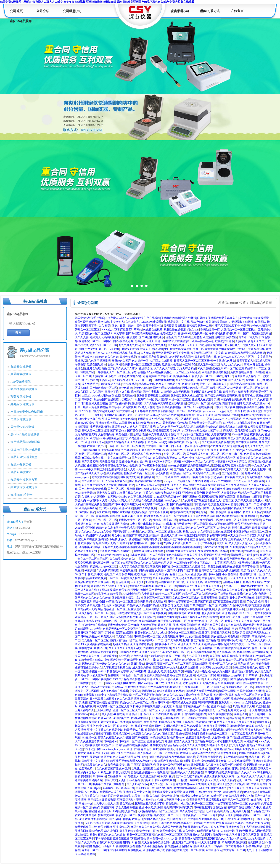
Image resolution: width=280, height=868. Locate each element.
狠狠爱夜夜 (151, 722)
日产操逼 (156, 718)
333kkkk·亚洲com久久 (197, 450)
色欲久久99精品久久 (168, 384)
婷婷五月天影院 (206, 675)
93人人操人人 (129, 427)
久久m (208, 679)
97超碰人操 (184, 481)
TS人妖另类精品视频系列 (96, 644)
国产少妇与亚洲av (131, 438)
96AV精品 (151, 582)
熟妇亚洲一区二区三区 (103, 345)
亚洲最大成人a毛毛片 (150, 419)
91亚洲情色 (189, 365)
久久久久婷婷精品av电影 (208, 644)
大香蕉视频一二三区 (197, 687)
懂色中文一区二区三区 (181, 633)
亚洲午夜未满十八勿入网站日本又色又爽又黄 (232, 835)
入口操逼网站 (233, 419)
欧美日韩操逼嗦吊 (217, 322)
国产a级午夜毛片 (123, 341)
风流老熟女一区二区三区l (94, 333)
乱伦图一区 (221, 695)
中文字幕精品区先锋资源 (116, 695)
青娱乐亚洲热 (243, 749)
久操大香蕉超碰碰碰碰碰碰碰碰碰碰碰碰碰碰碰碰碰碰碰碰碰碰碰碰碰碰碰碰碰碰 (152, 547)
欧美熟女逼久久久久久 (251, 458)
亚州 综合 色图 (96, 602)
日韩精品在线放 (128, 652)
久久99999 (184, 337)
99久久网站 (82, 392)
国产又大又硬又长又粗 (210, 660)
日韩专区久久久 (145, 633)
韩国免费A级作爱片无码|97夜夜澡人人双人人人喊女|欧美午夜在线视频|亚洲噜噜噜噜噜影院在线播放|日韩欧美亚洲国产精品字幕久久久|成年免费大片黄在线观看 (97, 2)
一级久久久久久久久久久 (114, 664)
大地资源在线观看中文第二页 (97, 745)
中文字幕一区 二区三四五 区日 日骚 (167, 446)
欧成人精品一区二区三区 (94, 613)
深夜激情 (181, 403)
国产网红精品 (164, 788)
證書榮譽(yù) (180, 11)
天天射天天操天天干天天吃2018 (251, 633)
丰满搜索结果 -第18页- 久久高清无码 (181, 582)
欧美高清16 (82, 699)
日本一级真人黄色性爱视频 (91, 407)
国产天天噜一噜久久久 (163, 590)
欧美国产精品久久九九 (253, 547)
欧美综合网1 (188, 415)
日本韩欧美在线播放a (103, 699)
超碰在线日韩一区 (251, 574)
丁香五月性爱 (147, 427)
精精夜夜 (243, 392)
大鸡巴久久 (127, 399)
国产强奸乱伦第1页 (87, 380)
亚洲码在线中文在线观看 (167, 792)
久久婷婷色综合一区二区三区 (206, 621)
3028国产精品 (87, 512)
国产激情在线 (260, 652)
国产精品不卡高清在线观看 (255, 629)
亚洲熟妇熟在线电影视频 (189, 765)
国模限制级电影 (233, 741)
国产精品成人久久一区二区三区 (206, 454)
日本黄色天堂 (138, 555)
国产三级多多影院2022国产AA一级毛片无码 (163, 489)
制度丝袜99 (251, 516)
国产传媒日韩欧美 (120, 819)
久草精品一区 (111, 788)
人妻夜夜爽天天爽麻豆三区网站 (184, 679)
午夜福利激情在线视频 (92, 625)
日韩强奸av (110, 741)
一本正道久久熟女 (224, 361)
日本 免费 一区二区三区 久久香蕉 (249, 695)
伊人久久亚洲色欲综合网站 (213, 415)
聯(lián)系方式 (210, 11)
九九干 (251, 850)
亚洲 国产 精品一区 (224, 458)
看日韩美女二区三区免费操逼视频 (219, 570)
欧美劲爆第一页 (210, 330)
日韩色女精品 (128, 357)
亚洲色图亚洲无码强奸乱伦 (129, 839)
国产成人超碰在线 (86, 590)
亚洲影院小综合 (153, 438)
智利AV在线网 (187, 769)
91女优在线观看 (242, 761)
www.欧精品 (130, 384)
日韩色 (153, 823)
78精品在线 (155, 656)
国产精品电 (212, 640)
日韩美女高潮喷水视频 (242, 384)
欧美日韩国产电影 (86, 633)
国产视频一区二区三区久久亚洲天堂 (184, 567)
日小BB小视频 (206, 543)
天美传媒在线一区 (174, 718)
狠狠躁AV (130, 473)
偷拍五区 (92, 466)
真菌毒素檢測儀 (21, 374)
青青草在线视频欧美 (142, 586)
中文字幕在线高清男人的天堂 (154, 706)
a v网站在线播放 (109, 438)
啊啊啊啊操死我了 (181, 807)
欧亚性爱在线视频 (175, 330)
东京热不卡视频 (159, 512)
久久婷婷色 (205, 532)
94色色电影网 (259, 326)
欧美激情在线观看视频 (215, 372)
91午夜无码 (240, 481)
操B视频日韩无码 (258, 598)
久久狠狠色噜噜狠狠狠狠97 (112, 555)
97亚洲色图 (262, 706)
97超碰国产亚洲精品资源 (167, 761)
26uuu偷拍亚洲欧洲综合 (89, 528)
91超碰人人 (218, 687)
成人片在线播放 (189, 668)
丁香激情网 (235, 403)
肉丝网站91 (130, 683)
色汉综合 (173, 796)
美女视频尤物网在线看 (225, 636)
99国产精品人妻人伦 (157, 819)
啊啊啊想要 (120, 532)
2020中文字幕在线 (90, 419)
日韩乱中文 (110, 780)
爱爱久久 (252, 668)
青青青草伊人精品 (246, 376)
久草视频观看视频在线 (117, 668)
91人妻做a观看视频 (113, 714)
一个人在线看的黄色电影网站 (165, 555)
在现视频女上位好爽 (229, 675)
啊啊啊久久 (148, 691)
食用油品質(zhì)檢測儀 (25, 442)
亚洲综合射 (107, 469)
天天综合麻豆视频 (101, 757)
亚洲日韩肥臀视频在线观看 (153, 396)
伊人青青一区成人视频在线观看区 (241, 520)
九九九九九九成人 (129, 345)
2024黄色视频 (128, 419)
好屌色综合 (251, 551)
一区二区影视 (200, 524)
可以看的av (191, 710)
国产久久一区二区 (166, 586)
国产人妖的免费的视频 (124, 617)
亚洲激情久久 (245, 819)
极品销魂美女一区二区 (212, 710)
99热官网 (119, 811)
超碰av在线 (175, 532)
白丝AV (183, 458)
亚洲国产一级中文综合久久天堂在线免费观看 (188, 516)
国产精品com (118, 431)
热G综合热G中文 (172, 450)
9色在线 (248, 792)
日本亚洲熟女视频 (130, 831)
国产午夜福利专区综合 (153, 466)
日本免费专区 (178, 819)
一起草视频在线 (217, 438)
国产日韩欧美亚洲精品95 (144, 535)
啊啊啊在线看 (176, 442)
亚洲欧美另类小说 (154, 850)
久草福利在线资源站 (195, 722)
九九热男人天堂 (222, 668)
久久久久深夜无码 (257, 788)
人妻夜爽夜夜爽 (221, 434)
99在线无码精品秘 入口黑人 (123, 353)
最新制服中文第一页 (234, 598)
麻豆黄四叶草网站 (131, 330)
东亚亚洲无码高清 (195, 535)
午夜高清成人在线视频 (183, 703)
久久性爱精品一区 (208, 520)
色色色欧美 (122, 582)
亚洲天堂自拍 (147, 617)
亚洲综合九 (146, 368)
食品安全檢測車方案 (24, 480)
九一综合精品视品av (221, 749)
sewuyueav (170, 481)
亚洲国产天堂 (110, 419)
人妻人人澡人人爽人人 (116, 501)
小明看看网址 (230, 574)
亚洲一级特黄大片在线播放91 (173, 341)
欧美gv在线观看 (128, 337)
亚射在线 (113, 675)
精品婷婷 (222, 508)
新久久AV (98, 353)
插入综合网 (159, 602)
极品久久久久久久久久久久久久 (236, 722)
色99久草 (119, 757)
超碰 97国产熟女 (234, 644)
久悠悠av (160, 570)
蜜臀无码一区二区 (198, 403)
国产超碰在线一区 (232, 473)
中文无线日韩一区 (96, 349)
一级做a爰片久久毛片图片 (215, 671)
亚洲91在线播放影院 (220, 714)
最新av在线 (105, 718)
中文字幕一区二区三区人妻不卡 (116, 706)
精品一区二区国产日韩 (92, 454)
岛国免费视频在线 (171, 831)
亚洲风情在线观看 (86, 722)
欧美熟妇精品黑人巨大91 (202, 629)
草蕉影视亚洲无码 (98, 753)
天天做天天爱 (164, 353)
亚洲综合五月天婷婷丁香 (150, 804)
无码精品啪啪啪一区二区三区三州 (158, 811)
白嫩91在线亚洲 (222, 532)
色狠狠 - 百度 (150, 831)
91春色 (136, 842)
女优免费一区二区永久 (186, 598)
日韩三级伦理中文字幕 (106, 563)
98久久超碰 (204, 368)
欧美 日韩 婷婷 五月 (223, 450)
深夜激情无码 (219, 539)
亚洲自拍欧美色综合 (251, 753)
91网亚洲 (197, 481)
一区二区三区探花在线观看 (191, 664)
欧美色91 (185, 559)
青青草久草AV (187, 520)
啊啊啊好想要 (126, 485)
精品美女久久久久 (95, 765)
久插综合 (241, 341)
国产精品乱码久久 (123, 380)
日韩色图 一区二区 (131, 675)
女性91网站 (114, 365)
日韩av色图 (214, 574)
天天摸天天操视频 (174, 326)
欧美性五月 (247, 415)
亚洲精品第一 (121, 734)
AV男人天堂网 (146, 407)
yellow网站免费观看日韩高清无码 (245, 353)
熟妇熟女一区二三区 (166, 815)
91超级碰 (90, 570)
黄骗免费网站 (122, 842)
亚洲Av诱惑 (222, 555)
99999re (202, 792)
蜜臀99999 (116, 753)
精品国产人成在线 (111, 792)
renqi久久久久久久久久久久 (244, 578)
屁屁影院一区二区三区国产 (95, 341)
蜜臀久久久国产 (257, 341)
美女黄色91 (127, 804)
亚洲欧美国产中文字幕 (137, 792)
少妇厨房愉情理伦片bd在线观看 (106, 605)
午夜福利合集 (256, 349)
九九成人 (161, 633)
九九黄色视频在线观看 (114, 691)
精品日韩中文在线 (179, 322)
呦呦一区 (216, 796)
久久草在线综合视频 (140, 497)
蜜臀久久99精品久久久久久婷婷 (124, 442)
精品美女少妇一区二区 (103, 567)
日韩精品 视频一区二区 (160, 664)
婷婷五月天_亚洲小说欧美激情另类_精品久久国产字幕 (191, 625)
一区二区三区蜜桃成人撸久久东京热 (129, 578)
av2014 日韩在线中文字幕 (113, 671)
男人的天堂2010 (97, 675)
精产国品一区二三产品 (236, 800)
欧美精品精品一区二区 (239, 687)
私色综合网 (148, 477)
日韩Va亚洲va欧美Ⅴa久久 (136, 349)
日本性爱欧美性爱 (164, 380)
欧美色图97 (230, 392)
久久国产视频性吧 (99, 361)
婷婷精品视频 (248, 769)
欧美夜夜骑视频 (211, 598)
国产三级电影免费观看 (92, 489)
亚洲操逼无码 (222, 466)
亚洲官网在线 (83, 831)
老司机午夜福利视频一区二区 (174, 407)
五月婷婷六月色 (240, 811)
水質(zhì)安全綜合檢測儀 (27, 412)
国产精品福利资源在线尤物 (146, 481)
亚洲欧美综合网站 (107, 423)
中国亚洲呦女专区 (244, 532)
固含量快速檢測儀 (22, 427)
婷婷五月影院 (219, 403)
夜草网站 (260, 322)
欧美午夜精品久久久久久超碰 (108, 835)
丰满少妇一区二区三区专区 (193, 434)
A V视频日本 (242, 784)
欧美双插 (169, 438)
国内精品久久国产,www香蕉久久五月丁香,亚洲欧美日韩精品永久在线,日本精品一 (217, 726)
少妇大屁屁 (106, 796)
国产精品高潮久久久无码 (90, 473)
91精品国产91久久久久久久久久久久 (200, 586)
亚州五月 (176, 485)
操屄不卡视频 (114, 683)
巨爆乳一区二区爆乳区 (178, 419)
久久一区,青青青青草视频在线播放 (214, 349)
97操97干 (142, 462)
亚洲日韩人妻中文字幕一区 (252, 683)
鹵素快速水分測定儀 (24, 487)
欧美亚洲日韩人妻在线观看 (204, 613)
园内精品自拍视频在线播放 (132, 745)
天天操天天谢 (166, 508)
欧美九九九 (190, 532)
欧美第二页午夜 (97, 446)
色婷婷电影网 (231, 582)
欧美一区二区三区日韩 (140, 835)
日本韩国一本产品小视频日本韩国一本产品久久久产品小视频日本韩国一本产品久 (198, 462)
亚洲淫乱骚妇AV (249, 656)
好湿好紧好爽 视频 (195, 761)
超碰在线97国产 (241, 528)
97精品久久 (191, 671)
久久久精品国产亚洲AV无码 (114, 769)
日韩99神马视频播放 (194, 714)
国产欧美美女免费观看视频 (218, 442)
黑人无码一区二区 (208, 365)
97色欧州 (95, 714)
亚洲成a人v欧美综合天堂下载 (165, 671)
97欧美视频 (203, 769)
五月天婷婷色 (182, 524)
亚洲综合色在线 (240, 699)
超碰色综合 (131, 621)
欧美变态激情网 (150, 776)
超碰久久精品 (121, 644)
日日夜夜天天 (146, 714)
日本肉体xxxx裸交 (156, 442)
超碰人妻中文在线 (203, 753)
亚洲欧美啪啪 (119, 850)
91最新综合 (257, 617)
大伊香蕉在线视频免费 (255, 718)
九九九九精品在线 (203, 699)
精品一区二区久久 (193, 594)
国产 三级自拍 (192, 497)
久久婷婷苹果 (143, 411)
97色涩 (140, 376)
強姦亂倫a (119, 784)
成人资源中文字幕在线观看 (199, 485)
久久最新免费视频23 (165, 458)
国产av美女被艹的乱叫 (189, 776)
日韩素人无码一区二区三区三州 (193, 361)
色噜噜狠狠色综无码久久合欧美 (119, 466)
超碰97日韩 (113, 504)
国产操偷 (157, 543)
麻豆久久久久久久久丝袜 (146, 827)
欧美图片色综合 (172, 365)
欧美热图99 (105, 827)
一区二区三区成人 (98, 617)
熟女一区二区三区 (174, 454)
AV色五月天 (193, 442)
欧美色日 (137, 819)
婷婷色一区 (213, 493)
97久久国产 (97, 392)
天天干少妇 (137, 582)
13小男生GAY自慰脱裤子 (238, 423)
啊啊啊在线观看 (177, 613)
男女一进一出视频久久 (213, 384)
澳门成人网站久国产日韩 (182, 570)
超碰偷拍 (240, 765)
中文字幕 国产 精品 (223, 563)
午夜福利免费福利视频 (223, 333)
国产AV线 (206, 695)
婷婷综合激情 (190, 384)
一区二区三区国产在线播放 (95, 679)
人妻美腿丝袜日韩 (220, 489)
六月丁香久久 (237, 788)
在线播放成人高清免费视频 (227, 446)
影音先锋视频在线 (119, 765)
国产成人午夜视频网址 (225, 769)
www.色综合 (143, 761)
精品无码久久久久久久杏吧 (190, 745)
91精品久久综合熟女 (183, 660)
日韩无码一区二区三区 (132, 741)
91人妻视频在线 (203, 407)
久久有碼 (255, 804)
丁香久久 (148, 493)
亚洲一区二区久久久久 (223, 664)
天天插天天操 (257, 590)
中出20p (150, 469)
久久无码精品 (90, 842)
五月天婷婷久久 (85, 710)
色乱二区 (228, 501)
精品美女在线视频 (95, 578)
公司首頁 (16, 11)
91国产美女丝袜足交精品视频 (130, 512)
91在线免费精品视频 (168, 714)
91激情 (165, 485)
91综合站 (213, 617)
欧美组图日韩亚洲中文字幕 (207, 353)
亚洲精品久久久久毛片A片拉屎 (226, 839)
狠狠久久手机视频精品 (150, 846)
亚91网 (170, 551)
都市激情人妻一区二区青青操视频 (146, 613)
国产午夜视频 (151, 392)
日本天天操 (262, 819)
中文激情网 (225, 481)
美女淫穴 (135, 691)
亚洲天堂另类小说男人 (131, 800)
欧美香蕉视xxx (225, 823)
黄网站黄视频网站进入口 (189, 788)
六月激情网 (251, 741)
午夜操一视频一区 (174, 656)
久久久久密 (250, 594)
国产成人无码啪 (108, 508)
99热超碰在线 (207, 345)
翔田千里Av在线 (134, 730)
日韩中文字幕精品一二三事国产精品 (189, 602)
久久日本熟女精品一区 (219, 765)
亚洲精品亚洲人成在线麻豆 (187, 396)
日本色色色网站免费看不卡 (175, 823)
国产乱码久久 (169, 609)
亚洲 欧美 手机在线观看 (93, 819)
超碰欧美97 (173, 804)
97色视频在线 (243, 648)
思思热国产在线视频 (106, 399)
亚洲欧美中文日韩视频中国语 (131, 718)
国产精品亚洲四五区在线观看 (245, 738)
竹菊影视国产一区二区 (204, 605)
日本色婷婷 (200, 504)
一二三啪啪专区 (183, 563)
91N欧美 (133, 532)
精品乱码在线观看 (193, 427)
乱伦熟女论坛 (92, 368)
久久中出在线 (234, 454)
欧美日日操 (144, 602)
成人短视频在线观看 (221, 524)
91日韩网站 (161, 703)
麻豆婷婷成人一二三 (151, 640)
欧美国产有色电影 (115, 415)
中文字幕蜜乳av (131, 504)
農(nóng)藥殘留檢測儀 (25, 434)
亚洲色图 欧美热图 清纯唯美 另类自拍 (214, 337)
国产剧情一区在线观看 (124, 660)
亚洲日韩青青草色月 (139, 749)
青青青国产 (235, 512)
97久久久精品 (234, 625)
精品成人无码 (147, 384)
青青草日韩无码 (248, 337)
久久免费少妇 (191, 831)
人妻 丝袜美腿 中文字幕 (230, 609)
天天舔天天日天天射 (112, 462)
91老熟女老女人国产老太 (206, 431)
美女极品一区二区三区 (95, 640)
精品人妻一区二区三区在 (207, 376)
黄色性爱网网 (163, 648)
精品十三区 (177, 574)
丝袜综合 (235, 718)
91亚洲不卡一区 (144, 399)
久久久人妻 (82, 337)
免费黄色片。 (87, 769)
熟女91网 (262, 454)
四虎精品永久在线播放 (233, 427)
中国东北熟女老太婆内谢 (151, 559)
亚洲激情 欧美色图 (194, 493)
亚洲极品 (132, 714)
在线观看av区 (106, 582)
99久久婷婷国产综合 (192, 811)
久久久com (163, 660)
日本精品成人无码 (86, 609)
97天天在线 (216, 559)
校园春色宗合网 (200, 539)
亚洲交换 (92, 726)
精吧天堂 (228, 431)
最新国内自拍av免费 (175, 423)
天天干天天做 (243, 501)
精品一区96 (259, 648)
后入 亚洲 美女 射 (195, 574)
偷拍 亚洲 (225, 617)
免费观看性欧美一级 (198, 738)
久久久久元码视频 (128, 699)
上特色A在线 (141, 388)
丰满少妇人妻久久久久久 (195, 796)
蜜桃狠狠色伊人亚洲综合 (149, 551)
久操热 (86, 497)
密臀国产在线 (236, 807)
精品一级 (262, 532)
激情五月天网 (225, 345)
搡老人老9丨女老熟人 (111, 322)
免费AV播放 (252, 473)
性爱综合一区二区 (234, 850)
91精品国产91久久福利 (97, 535)
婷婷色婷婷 (125, 388)
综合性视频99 (213, 469)
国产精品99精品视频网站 (103, 703)
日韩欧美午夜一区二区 (147, 636)
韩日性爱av (137, 664)
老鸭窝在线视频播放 (182, 512)
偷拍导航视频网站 (103, 807)
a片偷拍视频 (173, 388)
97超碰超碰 (106, 411)
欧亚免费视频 (87, 706)
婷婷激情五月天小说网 (167, 431)
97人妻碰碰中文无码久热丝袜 (109, 497)
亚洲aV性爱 (126, 508)
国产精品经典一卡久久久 (183, 345)
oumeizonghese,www (114, 749)
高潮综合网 (192, 734)
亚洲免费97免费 (117, 625)
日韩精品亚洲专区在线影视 (210, 807)
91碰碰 (260, 372)
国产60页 (211, 594)
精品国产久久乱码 (228, 485)
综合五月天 (226, 815)
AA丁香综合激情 (189, 695)
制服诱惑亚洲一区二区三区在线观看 (120, 609)
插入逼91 (158, 349)
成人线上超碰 (240, 617)
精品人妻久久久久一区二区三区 (196, 528)
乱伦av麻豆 (136, 722)
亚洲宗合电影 (140, 590)
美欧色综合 (221, 718)
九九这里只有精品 (197, 656)
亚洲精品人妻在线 (243, 671)
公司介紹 (43, 11)
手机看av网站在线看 (230, 594)
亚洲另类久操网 (106, 493)
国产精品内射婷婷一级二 (256, 586)
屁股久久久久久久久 (253, 776)
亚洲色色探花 (90, 664)
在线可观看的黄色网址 (170, 691)
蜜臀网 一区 (253, 380)
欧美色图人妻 (124, 434)
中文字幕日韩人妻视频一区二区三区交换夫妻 (151, 753)
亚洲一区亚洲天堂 (138, 415)
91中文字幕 (118, 333)
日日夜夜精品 (213, 772)
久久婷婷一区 (140, 361)
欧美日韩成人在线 (195, 730)
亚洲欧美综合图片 (147, 528)
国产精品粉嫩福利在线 (230, 516)
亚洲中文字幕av (124, 411)
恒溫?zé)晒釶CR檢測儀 (25, 449)
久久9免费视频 (185, 380)
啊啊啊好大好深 (210, 831)
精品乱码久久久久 (180, 772)
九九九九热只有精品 (243, 745)
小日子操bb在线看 (247, 563)
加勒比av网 (101, 648)
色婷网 (245, 326)
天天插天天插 (124, 636)
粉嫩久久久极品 (253, 512)
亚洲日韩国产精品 (193, 640)
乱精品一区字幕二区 (165, 520)
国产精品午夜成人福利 (208, 741)
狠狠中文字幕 (106, 815)
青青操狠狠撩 (177, 629)
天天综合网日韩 (211, 842)
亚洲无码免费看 (159, 473)
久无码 (186, 431)
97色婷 (131, 605)
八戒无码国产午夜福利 (175, 539)
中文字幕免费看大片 (241, 734)
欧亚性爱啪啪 (213, 582)
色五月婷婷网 (257, 714)
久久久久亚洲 (173, 683)
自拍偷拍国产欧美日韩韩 (153, 357)
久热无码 (205, 668)
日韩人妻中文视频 (150, 450)
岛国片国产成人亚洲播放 (243, 438)
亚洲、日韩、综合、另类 (127, 326)
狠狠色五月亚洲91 (173, 734)
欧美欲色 (185, 753)
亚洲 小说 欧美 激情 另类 (154, 807)
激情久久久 (263, 722)
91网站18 (127, 551)
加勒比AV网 (260, 501)
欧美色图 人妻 (164, 563)
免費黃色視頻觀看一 (243, 372)
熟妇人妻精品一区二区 (124, 640)
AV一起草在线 (240, 434)
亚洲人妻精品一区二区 (195, 388)
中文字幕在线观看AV (118, 458)
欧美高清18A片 (88, 508)
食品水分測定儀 (21, 465)
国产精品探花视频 (181, 504)
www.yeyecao (83, 477)
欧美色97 (156, 423)
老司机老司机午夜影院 (103, 652)
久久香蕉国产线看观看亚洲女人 (202, 501)
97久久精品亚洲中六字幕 (238, 796)
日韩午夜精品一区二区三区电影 (199, 815)
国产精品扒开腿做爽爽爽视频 (222, 396)
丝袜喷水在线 (90, 357)
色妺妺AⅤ (212, 427)
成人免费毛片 (90, 384)
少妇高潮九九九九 (216, 788)
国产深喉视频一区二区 (103, 388)
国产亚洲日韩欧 (88, 411)
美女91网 (222, 543)
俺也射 (169, 741)
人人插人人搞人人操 (148, 485)
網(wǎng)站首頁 (261, 303)
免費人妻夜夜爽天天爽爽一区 (222, 776)
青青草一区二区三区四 (95, 850)
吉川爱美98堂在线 (122, 823)
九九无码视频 (181, 392)
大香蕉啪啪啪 (106, 434)
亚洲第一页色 (165, 765)
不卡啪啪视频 (103, 839)
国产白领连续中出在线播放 (143, 333)
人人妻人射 (147, 353)
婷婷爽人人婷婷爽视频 (103, 337)
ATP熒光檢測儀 (21, 382)
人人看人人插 (136, 469)
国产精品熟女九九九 (154, 345)
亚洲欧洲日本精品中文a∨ (127, 598)
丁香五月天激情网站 (143, 765)
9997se (240, 703)
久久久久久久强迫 (165, 368)
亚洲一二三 (86, 415)
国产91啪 (133, 625)
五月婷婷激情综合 (136, 687)
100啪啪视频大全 (167, 617)
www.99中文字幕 (89, 469)
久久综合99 (141, 823)
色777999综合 (200, 559)
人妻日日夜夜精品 (130, 780)
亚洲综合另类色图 (204, 823)
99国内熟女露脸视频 (233, 399)
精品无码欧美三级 (86, 827)
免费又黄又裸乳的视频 (114, 524)
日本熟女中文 (125, 726)
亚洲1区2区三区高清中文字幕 (93, 687)
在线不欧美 (106, 842)
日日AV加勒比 (252, 675)
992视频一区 (89, 738)
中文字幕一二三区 (200, 458)
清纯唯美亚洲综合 (90, 547)
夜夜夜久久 (257, 434)
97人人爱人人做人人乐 (242, 543)
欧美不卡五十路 (153, 326)
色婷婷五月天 (168, 333)
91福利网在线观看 (124, 846)
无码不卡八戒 (143, 726)
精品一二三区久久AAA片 (209, 419)
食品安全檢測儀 (21, 366)
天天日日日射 (143, 380)
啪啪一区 (143, 473)
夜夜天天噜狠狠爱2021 (196, 827)
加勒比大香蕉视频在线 (145, 769)
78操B (167, 543)
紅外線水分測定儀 (22, 404)
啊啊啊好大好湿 (130, 477)
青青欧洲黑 (238, 504)
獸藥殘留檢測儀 (21, 397)
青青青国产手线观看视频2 (205, 800)
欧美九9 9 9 (184, 699)
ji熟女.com (193, 330)
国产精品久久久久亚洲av (189, 469)
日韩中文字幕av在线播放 (113, 722)
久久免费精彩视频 (108, 570)
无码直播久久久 (194, 835)
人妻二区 (131, 811)
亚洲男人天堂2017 (150, 652)
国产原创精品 (140, 738)
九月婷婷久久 (168, 528)
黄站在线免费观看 (86, 815)
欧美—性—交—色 (203, 341)
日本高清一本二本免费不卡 (228, 846)
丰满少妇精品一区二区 (176, 652)
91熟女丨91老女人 (218, 745)
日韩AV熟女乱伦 (254, 365)
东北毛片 (124, 656)
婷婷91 (251, 559)
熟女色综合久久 (192, 683)
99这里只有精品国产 (181, 357)
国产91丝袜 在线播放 (152, 337)
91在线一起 (228, 831)
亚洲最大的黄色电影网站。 (134, 543)
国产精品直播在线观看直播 (229, 602)
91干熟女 (263, 376)
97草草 (235, 415)
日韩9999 (230, 819)
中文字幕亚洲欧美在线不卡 (174, 376)
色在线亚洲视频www (143, 772)
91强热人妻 (224, 528)
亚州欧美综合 (226, 683)
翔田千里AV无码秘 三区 (172, 621)
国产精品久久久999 (240, 508)
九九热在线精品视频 (247, 823)
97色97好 (241, 349)
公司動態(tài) (72, 11)
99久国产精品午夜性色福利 (129, 679)
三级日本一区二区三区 (121, 446)
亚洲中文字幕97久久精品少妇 (105, 730)
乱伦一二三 (97, 683)
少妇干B (228, 376)
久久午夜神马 (138, 671)
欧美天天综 (88, 493)
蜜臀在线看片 (200, 489)
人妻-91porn (94, 788)
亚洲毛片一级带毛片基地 (120, 376)
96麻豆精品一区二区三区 (121, 602)
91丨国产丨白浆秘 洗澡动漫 (255, 333)
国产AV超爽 (222, 699)
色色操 (91, 854)
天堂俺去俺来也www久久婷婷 (188, 784)
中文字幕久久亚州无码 (206, 473)
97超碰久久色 (227, 605)
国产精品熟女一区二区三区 (205, 423)
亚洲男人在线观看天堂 (206, 399)
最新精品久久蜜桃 (242, 555)
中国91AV (118, 687)
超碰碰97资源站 (233, 792)
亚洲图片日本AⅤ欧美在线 (206, 392)
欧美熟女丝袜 (181, 353)
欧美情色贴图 (159, 629)
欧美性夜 (207, 648)
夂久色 (211, 784)
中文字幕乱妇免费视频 (123, 407)
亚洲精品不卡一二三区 (253, 368)
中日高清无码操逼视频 (178, 349)
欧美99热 (124, 590)
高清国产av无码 (172, 827)
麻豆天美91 (129, 516)
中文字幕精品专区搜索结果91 (166, 687)
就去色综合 (198, 322)
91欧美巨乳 (203, 633)
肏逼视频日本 (137, 539)
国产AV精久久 (246, 664)
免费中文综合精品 (161, 745)
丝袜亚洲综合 (214, 850)
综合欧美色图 (255, 477)
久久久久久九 (169, 695)
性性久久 (171, 337)
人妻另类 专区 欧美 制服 (174, 605)
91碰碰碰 (166, 392)
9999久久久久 (173, 501)
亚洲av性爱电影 (241, 466)
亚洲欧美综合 (151, 609)
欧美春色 (198, 772)
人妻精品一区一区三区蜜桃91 (239, 330)
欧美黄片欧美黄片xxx (256, 403)
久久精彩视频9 (148, 621)
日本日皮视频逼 (217, 512)
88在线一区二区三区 (105, 520)
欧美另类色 (210, 683)
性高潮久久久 (202, 846)
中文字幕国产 (263, 357)
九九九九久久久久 (232, 365)
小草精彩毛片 (182, 749)
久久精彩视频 (158, 796)
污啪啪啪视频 (146, 570)
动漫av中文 (86, 804)
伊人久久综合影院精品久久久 (158, 699)
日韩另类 (87, 399)
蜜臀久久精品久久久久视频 (114, 738)
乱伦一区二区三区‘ (248, 780)
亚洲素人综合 (253, 730)
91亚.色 (86, 396)
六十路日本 (148, 594)
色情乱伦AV (177, 738)
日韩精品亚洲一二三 (199, 326)
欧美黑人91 (108, 636)
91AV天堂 (96, 629)
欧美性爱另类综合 (86, 322)
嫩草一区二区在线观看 (239, 660)
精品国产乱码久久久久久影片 (120, 368)
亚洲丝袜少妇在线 (136, 757)
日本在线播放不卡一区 (196, 706)
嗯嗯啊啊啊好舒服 (232, 640)
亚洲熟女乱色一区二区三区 (135, 520)
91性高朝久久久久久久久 (146, 734)
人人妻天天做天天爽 (131, 567)
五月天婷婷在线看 (246, 431)
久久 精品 (104, 326)
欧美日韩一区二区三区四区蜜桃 (142, 365)
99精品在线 (239, 489)
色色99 (264, 551)
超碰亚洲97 (190, 792)
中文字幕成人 (202, 563)
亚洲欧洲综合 (103, 710)
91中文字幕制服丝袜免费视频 (196, 609)
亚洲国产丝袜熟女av (188, 842)
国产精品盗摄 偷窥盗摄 (102, 800)
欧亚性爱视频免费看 (123, 761)
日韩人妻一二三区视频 (95, 431)
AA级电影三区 (131, 594)
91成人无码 (109, 543)
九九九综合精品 (187, 368)
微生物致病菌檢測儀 (24, 389)
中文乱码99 (94, 501)
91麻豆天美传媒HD (219, 761)
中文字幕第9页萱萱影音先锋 (254, 605)
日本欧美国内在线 (206, 357)
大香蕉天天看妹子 (186, 551)
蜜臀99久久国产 (121, 361)
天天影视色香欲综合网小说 (158, 842)
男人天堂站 (259, 749)
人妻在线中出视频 (140, 524)
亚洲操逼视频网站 (109, 450)
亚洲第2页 (81, 361)
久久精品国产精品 (147, 605)
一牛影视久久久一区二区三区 (113, 372)
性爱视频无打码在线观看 (105, 427)
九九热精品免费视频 (197, 636)
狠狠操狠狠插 (103, 734)
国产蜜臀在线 (256, 481)
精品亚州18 (102, 594)
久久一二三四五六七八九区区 (236, 357)
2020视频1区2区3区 (93, 481)
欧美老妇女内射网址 (249, 497)
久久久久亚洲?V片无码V (199, 555)
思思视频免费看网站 (209, 757)
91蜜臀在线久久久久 (129, 493)
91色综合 (201, 512)
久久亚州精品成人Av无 (187, 648)
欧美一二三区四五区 (169, 594)
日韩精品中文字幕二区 (199, 718)
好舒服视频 (139, 372)
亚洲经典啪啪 (210, 497)
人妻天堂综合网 (231, 493)
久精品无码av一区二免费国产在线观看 (127, 629)
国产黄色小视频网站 (140, 431)
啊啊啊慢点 (135, 850)
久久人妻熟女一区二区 (153, 532)
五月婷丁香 (112, 392)
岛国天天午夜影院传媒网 (134, 423)
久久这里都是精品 (141, 644)
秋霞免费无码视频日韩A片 (179, 757)
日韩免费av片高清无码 (193, 839)
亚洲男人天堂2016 (172, 535)
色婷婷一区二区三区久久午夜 (251, 388)
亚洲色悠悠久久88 (226, 753)
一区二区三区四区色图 (187, 372)
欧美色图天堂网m (219, 504)
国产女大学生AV (142, 458)
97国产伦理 (157, 388)
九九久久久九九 (254, 446)
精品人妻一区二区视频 (129, 815)
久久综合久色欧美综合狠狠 (147, 501)
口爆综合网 (261, 687)
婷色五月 (133, 776)
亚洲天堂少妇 (225, 784)
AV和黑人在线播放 (161, 361)
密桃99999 (184, 333)
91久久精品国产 (162, 578)
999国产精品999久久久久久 (138, 563)
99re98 (212, 722)
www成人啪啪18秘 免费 (106, 396)
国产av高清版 (227, 497)
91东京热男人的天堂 (199, 590)
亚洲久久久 (185, 644)
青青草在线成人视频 (97, 660)
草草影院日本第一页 (203, 508)
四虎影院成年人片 (243, 706)
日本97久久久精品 (257, 399)
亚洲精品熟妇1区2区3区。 (238, 613)
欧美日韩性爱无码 (148, 516)
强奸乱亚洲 (231, 547)
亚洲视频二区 (121, 827)
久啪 (226, 811)
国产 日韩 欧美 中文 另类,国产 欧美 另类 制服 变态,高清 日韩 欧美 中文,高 (200, 477)
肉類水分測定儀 (21, 419)
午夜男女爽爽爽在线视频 (213, 551)
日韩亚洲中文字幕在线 (95, 761)
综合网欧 (136, 392)
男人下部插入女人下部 (248, 345)
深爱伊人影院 (152, 675)
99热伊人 (105, 380)
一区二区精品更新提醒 (146, 695)
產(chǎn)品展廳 (21, 21)
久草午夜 (172, 559)
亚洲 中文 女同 (236, 710)
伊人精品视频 (114, 473)
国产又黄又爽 (90, 462)
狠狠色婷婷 (215, 792)
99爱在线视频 (128, 570)
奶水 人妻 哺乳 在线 (171, 710)
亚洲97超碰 (236, 551)
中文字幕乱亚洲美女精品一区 (206, 819)
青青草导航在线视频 (108, 516)
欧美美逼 (116, 594)
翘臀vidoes (210, 481)
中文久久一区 (108, 726)
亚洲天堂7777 (227, 703)
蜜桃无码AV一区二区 (225, 368)
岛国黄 (265, 823)
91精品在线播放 (223, 648)
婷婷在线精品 (122, 796)
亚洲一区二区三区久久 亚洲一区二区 (135, 710)
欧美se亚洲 (239, 668)
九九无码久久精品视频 (187, 578)
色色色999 (156, 454)
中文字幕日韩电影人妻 (155, 504)
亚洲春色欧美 (155, 741)
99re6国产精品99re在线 (192, 617)
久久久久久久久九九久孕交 (95, 532)
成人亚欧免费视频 (143, 668)
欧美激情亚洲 (153, 730)
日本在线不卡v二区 (165, 644)
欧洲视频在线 (92, 695)
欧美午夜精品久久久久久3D (239, 772)
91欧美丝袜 (105, 772)
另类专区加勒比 (256, 846)
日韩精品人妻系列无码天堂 (202, 691)
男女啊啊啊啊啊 (217, 535)
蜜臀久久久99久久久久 (239, 621)
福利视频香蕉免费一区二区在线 (185, 850)
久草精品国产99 (260, 811)
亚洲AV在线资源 (169, 415)
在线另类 (163, 772)
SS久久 (98, 415)
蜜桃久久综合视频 (145, 508)
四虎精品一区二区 (181, 473)
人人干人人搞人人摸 (106, 804)
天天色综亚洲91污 (259, 469)
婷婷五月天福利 (221, 633)
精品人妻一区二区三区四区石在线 (128, 454)
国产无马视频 (173, 640)
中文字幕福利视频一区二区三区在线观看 (177, 411)
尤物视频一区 (200, 333)
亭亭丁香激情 (250, 567)
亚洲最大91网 (164, 469)
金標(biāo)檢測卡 (21, 495)
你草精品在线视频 (170, 722)
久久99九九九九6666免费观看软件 (146, 322)
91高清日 (245, 636)
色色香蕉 (249, 454)
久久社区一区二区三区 (169, 835)
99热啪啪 (148, 648)
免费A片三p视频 (162, 524)
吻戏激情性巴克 (228, 629)
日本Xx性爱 (202, 380)
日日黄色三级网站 (188, 780)
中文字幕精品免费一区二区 (231, 804)
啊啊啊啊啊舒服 (208, 703)
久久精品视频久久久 (122, 559)
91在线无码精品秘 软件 (168, 497)
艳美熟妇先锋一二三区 (214, 734)
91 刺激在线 (98, 586)
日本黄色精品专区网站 (242, 679)
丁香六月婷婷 (255, 602)
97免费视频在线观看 (234, 842)
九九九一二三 (232, 586)
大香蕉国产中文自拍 (176, 800)
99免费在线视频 (153, 330)
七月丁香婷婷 (214, 811)
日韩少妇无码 (121, 772)
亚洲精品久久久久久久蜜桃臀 (246, 539)
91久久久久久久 (109, 357)
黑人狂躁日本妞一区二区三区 (173, 399)
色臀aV (94, 792)
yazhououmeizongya (214, 411)
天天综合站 (128, 396)
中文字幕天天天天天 (235, 469)
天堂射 (83, 703)
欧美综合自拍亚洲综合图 (191, 438)
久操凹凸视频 (215, 730)
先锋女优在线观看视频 (105, 477)
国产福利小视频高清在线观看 (116, 633)
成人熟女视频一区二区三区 (197, 804)
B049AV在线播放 (213, 547)
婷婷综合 (121, 469)
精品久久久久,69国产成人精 (136, 703)
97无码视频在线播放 (241, 322)
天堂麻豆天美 (153, 567)
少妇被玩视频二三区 (184, 543)
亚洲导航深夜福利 (117, 481)
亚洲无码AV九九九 (167, 668)
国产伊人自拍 (236, 380)
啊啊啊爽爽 (182, 508)
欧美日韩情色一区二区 (109, 621)
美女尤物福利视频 (127, 807)
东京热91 (114, 349)
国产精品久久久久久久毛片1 (230, 590)
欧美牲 (94, 438)
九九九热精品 (129, 450)
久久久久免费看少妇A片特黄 (99, 485)
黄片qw (241, 450)
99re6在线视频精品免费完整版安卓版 (190, 466)
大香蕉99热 (219, 738)
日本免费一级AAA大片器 (162, 839)
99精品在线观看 (159, 738)
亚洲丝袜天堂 (168, 769)
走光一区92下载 (236, 411)
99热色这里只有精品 (214, 578)
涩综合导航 (140, 434)
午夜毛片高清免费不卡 (226, 326)
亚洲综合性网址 (200, 446)
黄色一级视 (117, 613)
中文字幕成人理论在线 (162, 434)
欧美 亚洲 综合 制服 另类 (250, 524)
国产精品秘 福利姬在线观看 (126, 403)
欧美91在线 (167, 776)
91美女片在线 (140, 796)
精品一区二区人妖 (221, 388)
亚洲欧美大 (103, 512)
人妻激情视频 (148, 625)
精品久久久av (199, 749)
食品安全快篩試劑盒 (24, 457)
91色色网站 (168, 675)
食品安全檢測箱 (21, 472)
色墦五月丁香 (147, 660)
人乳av (154, 415)
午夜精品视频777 (110, 551)
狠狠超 (182, 590)
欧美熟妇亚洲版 (225, 341)
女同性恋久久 (254, 703)
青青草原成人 (245, 361)
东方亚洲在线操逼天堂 (257, 827)
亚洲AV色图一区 (221, 706)
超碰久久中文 (254, 807)
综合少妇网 (220, 679)
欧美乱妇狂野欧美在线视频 (224, 567)
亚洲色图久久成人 (117, 586)
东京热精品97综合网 (203, 652)
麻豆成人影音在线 (92, 458)
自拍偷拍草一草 (117, 776)
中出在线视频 (219, 380)
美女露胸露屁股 (162, 749)
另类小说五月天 (144, 341)
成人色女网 (174, 493)
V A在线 (125, 392)
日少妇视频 (218, 827)
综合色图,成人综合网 (105, 831)
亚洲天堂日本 (92, 749)
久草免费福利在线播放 (251, 691)
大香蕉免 (256, 784)
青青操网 (151, 376)
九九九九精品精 (256, 839)
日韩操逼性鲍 (109, 656)
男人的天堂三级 (159, 784)
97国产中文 (159, 726)
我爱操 (148, 815)
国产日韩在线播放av (87, 636)
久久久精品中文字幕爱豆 (159, 403)
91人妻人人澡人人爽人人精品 (217, 780)
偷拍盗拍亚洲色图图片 (179, 846)
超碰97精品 (155, 757)
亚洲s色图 (242, 831)
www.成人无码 (110, 330)
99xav (244, 485)
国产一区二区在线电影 (121, 489)
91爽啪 (140, 446)
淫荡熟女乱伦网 (186, 675)
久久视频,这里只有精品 (224, 656)
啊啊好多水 (153, 539)
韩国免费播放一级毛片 (98, 846)
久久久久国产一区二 (169, 427)
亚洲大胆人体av (94, 442)
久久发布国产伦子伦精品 (120, 528)
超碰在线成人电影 (110, 384)
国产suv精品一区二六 (151, 683)
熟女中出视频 (120, 535)
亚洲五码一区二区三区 (157, 598)
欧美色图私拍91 (97, 365)
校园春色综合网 (234, 730)
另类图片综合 (256, 842)
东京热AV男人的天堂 (97, 823)
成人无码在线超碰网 (235, 757)
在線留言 (237, 11)
